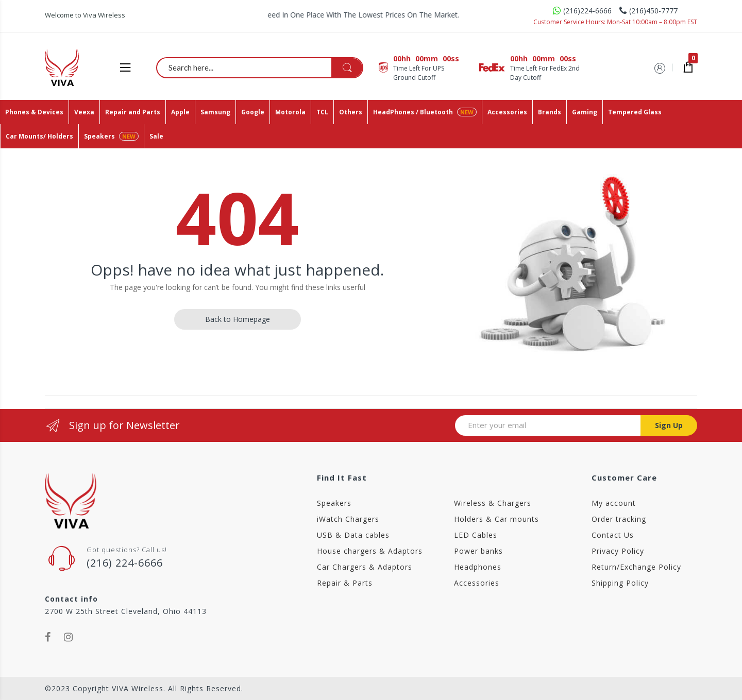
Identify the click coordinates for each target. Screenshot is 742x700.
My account (614, 503)
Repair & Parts (345, 583)
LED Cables (476, 535)
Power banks (478, 551)
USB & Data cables (353, 535)
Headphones (478, 567)
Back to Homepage (238, 319)
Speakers (334, 503)
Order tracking (619, 519)
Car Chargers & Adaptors (365, 567)
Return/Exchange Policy (636, 567)
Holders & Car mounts (496, 519)
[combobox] (260, 67)
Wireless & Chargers (493, 503)
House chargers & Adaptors (370, 551)
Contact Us (613, 535)
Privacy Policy (618, 551)
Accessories (477, 583)
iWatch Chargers (348, 519)
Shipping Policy (620, 583)
